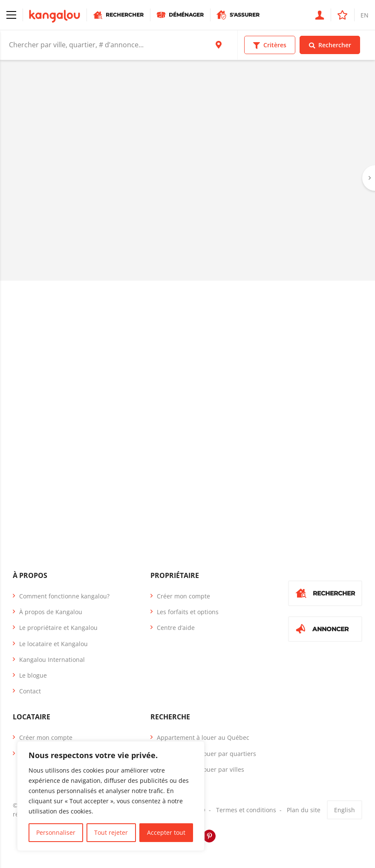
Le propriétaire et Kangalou (58, 628)
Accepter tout (166, 832)
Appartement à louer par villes (200, 769)
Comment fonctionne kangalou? (64, 596)
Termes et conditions (246, 810)
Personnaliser (56, 832)
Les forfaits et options (188, 612)
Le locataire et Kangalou (53, 644)
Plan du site (304, 810)
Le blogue (33, 675)
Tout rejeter (111, 832)
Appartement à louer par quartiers (206, 754)
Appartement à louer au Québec (203, 737)
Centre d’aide (176, 628)
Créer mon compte (183, 596)
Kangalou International (52, 660)
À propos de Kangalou (51, 612)
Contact (30, 691)
